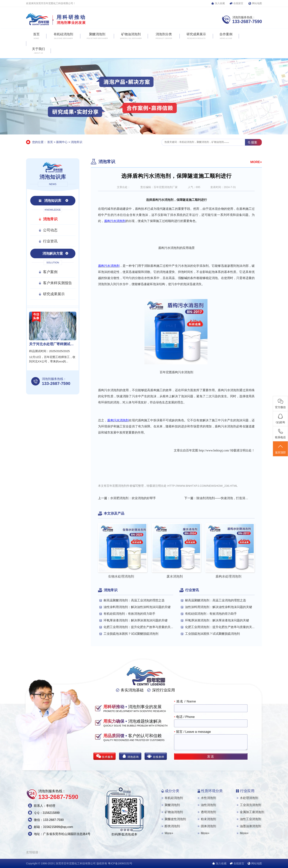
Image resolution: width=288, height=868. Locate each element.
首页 (50, 142)
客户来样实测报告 (57, 283)
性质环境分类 (212, 791)
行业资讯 (50, 241)
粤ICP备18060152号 (120, 863)
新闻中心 (62, 142)
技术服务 (108, 757)
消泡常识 (77, 142)
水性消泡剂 (208, 798)
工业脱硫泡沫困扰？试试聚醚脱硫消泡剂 (131, 634)
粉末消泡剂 (208, 819)
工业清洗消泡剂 (251, 805)
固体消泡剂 (208, 826)
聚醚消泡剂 (172, 805)
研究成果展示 (54, 294)
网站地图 (257, 3)
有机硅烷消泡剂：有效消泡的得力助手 (129, 614)
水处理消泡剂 (249, 798)
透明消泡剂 (208, 812)
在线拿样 (159, 757)
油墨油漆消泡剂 (251, 826)
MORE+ (256, 162)
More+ (169, 833)
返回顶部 (280, 449)
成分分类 (172, 791)
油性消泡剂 (208, 805)
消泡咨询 (133, 757)
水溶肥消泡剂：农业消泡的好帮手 (133, 498)
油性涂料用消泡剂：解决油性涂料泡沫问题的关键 (137, 607)
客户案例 (50, 272)
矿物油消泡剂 (174, 812)
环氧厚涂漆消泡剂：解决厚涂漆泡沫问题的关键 (136, 620)
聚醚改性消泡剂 (175, 819)
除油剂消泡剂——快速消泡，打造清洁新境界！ (223, 498)
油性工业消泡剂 (251, 819)
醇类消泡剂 (172, 826)
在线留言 (238, 3)
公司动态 (50, 230)
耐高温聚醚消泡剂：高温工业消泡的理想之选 (134, 600)
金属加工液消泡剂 (252, 812)
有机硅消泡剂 (174, 798)
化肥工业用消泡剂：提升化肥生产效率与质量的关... (138, 627)
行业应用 (247, 791)
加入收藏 (220, 3)
